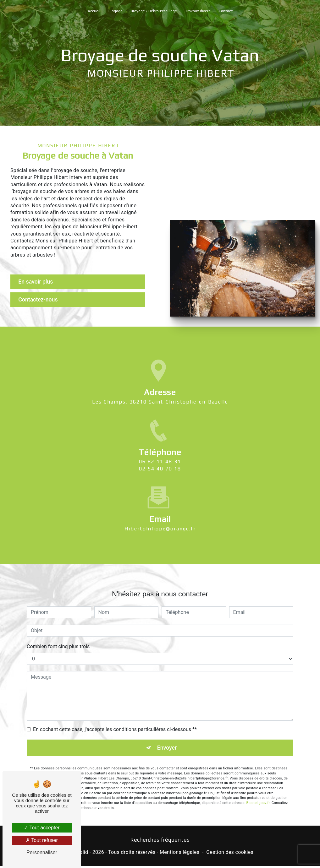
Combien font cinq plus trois (58, 625)
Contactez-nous (41, 300)
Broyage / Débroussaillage (154, 11)
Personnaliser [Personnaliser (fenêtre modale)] (42, 852)
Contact (226, 11)
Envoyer (167, 727)
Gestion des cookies (230, 854)
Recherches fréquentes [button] (160, 842)
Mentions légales (179, 854)
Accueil (94, 11)
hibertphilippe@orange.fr (160, 507)
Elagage (116, 11)
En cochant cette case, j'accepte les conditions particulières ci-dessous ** (115, 708)
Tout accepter (42, 828)
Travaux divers (198, 11)
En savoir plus (39, 282)
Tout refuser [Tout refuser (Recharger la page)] (42, 840)
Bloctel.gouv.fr (258, 782)
